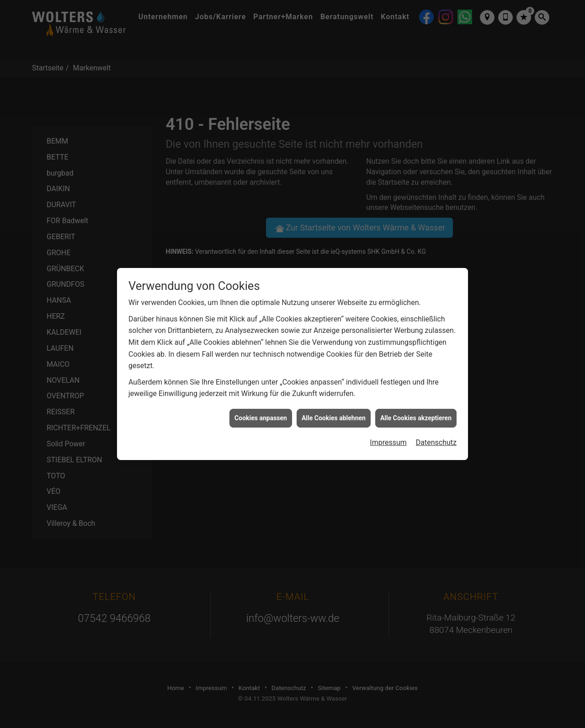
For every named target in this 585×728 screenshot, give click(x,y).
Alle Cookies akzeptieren (416, 407)
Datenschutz (436, 431)
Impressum (388, 431)
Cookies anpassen (261, 407)
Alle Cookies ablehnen (334, 407)
